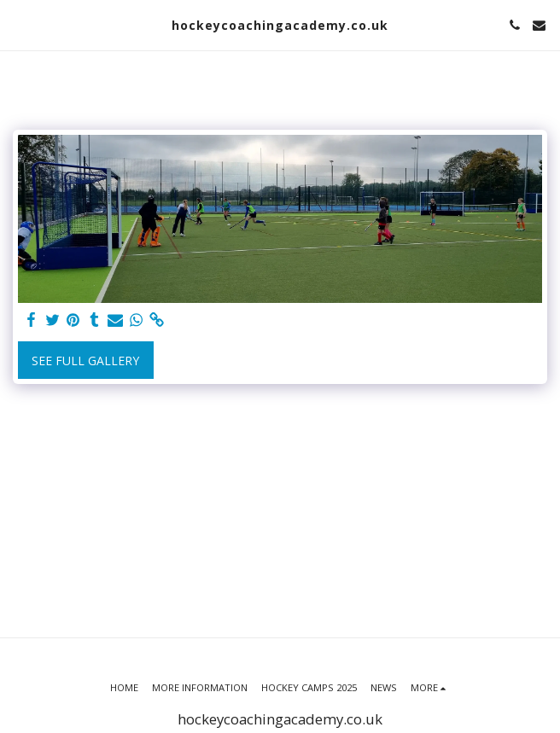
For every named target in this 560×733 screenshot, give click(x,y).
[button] (19, 24)
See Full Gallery (85, 361)
